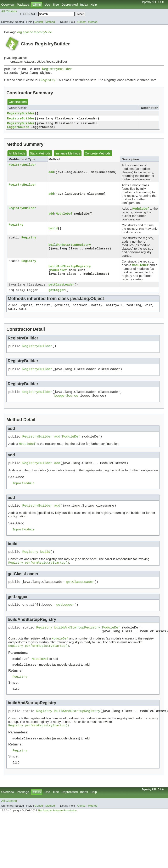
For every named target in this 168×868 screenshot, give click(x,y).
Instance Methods (68, 156)
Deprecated (70, 4)
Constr (39, 22)
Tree (56, 4)
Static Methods (40, 156)
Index (84, 4)
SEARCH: (30, 14)
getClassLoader (61, 288)
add (51, 175)
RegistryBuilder (57, 70)
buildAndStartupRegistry (70, 248)
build (53, 232)
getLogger (57, 294)
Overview (8, 4)
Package (23, 4)
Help (94, 4)
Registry (16, 228)
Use (47, 4)
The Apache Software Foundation (57, 832)
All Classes (9, 11)
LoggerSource (18, 130)
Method (50, 22)
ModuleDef (64, 217)
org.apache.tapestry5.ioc (34, 32)
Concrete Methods (98, 156)
